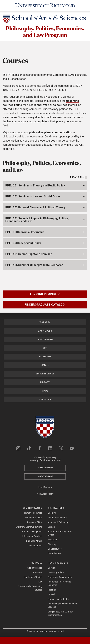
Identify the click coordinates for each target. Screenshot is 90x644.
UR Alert (52, 568)
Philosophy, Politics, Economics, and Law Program (45, 32)
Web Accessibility (45, 494)
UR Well (51, 594)
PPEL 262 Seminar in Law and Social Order (33, 196)
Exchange (45, 357)
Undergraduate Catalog (45, 305)
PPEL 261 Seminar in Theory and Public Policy (35, 186)
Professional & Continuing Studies (30, 588)
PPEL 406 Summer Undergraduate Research (34, 265)
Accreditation (54, 554)
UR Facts (52, 513)
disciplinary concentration (55, 132)
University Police (56, 573)
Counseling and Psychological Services (62, 605)
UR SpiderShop (55, 549)
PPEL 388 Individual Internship (25, 232)
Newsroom (53, 540)
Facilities (52, 590)
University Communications (29, 527)
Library (45, 382)
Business (38, 573)
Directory (52, 544)
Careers (52, 527)
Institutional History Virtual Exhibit (60, 533)
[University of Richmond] (45, 6)
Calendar (45, 399)
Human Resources (33, 513)
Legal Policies (45, 487)
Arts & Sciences (35, 568)
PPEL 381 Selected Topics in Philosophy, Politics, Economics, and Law (37, 220)
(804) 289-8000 (45, 468)
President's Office (34, 518)
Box (45, 348)
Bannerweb (45, 331)
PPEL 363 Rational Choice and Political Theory (35, 207)
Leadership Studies (33, 577)
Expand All (77, 177)
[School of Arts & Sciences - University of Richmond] (45, 20)
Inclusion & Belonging (58, 522)
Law (40, 582)
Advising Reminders (45, 294)
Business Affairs (34, 541)
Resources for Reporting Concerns (59, 583)
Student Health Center (58, 599)
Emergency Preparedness (60, 577)
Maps (45, 391)
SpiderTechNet (45, 374)
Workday (45, 322)
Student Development (32, 532)
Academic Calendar (57, 518)
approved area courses (52, 105)
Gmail (45, 365)
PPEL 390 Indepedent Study (23, 243)
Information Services (32, 536)
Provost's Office (35, 522)
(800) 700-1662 (45, 476)
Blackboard (45, 339)
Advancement (36, 546)
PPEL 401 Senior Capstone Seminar (29, 254)
